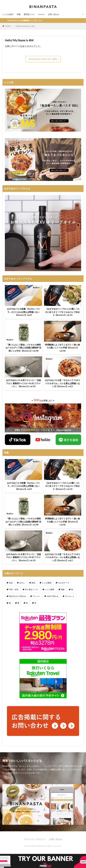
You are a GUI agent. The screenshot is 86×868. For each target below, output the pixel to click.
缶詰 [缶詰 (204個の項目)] (11, 583)
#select (41, 14)
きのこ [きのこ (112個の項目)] (22, 583)
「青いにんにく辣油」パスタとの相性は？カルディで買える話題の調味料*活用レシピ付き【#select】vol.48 (23, 348)
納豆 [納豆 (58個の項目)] (33, 583)
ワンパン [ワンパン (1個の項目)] (36, 596)
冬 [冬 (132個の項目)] (35, 603)
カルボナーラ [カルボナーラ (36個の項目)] (64, 583)
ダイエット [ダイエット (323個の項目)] (70, 596)
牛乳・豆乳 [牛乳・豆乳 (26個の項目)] (14, 589)
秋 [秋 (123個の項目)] (27, 603)
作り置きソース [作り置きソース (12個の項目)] (32, 589)
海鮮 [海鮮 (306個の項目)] (63, 589)
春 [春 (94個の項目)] (10, 603)
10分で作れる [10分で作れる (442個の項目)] (53, 596)
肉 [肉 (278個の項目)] (72, 589)
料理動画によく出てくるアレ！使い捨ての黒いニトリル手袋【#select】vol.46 (62, 348)
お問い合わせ (53, 14)
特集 (19, 14)
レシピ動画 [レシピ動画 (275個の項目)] (47, 583)
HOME (8, 26)
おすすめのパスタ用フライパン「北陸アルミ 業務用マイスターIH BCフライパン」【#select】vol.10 (24, 383)
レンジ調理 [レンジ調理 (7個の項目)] (50, 589)
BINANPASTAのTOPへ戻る (43, 59)
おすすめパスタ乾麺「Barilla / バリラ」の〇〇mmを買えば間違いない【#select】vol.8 (23, 312)
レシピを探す (8, 14)
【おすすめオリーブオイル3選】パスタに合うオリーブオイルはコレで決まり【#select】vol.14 (62, 312)
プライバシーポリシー (35, 839)
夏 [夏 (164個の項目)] (18, 603)
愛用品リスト (29, 14)
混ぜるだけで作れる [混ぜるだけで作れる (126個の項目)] (17, 596)
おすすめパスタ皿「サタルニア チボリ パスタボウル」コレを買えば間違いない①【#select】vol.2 (63, 383)
